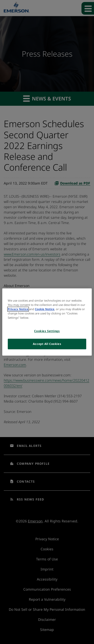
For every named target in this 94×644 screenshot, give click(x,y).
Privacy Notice (18, 309)
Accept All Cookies (47, 344)
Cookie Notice (45, 309)
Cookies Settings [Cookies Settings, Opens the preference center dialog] (47, 331)
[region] (47, 322)
